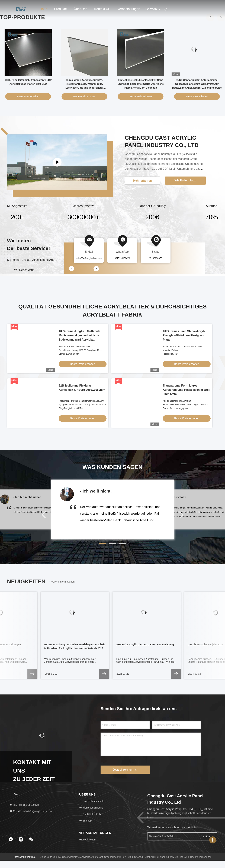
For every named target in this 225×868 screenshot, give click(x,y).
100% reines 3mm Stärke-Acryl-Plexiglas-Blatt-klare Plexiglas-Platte (184, 335)
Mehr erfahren (142, 181)
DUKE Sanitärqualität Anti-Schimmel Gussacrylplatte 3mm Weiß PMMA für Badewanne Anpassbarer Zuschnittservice (197, 84)
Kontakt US (102, 9)
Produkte (60, 9)
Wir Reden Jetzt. (25, 270)
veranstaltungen (129, 9)
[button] (103, 544)
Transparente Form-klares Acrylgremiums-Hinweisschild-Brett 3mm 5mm (187, 390)
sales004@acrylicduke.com (89, 258)
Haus (43, 9)
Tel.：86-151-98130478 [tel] (24, 805)
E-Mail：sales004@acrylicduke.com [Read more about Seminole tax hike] (31, 811)
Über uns (81, 9)
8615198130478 (122, 258)
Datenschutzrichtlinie (24, 857)
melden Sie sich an (207, 836)
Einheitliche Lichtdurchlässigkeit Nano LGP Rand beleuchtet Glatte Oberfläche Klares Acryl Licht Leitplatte (141, 84)
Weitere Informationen (61, 582)
